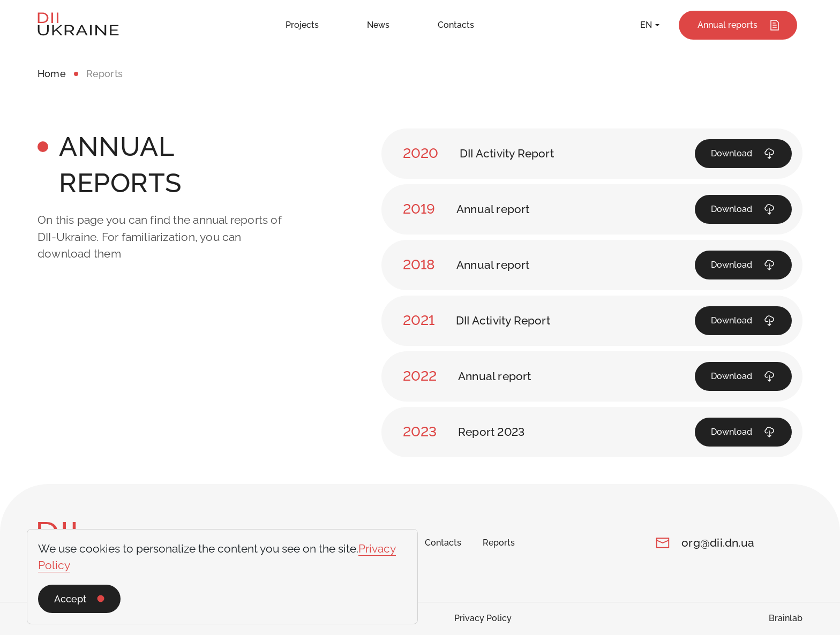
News (378, 25)
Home (52, 74)
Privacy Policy (483, 618)
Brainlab (786, 618)
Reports (499, 543)
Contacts (456, 25)
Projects (302, 25)
